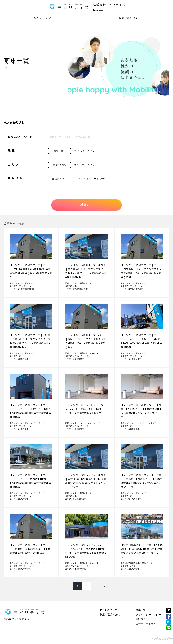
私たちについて (43, 18)
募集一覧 (141, 610)
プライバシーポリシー (148, 614)
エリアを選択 (59, 165)
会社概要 (141, 619)
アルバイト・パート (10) (88, 179)
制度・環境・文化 (129, 18)
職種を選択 (60, 151)
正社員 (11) (57, 179)
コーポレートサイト (147, 624)
